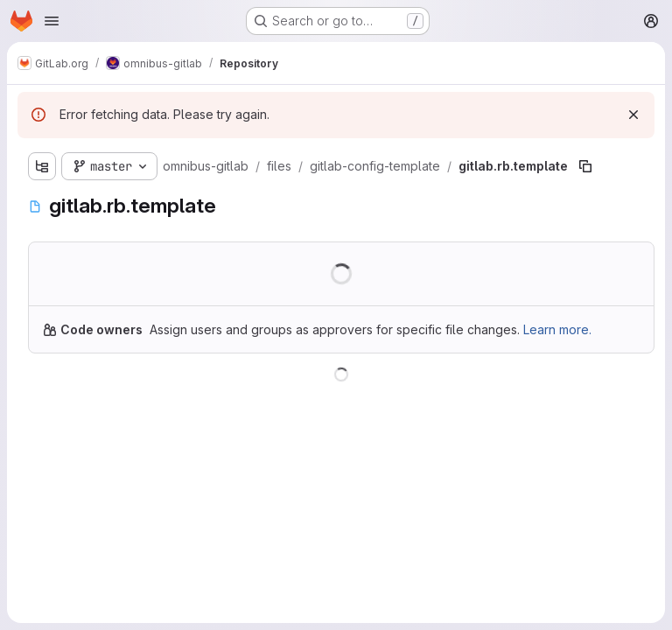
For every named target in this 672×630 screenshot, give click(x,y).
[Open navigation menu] (52, 21)
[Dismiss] (633, 115)
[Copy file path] (585, 166)
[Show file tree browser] (42, 166)
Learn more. (557, 329)
